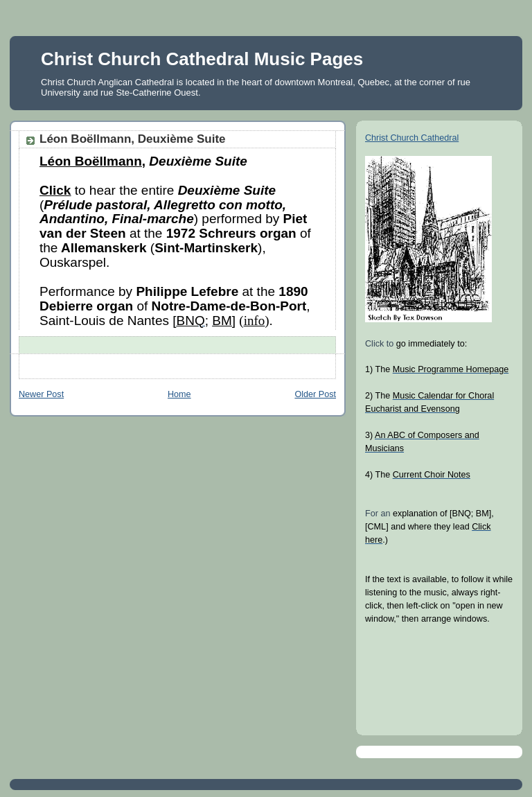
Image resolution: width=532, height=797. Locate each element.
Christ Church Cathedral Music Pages (202, 59)
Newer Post (41, 394)
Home (179, 394)
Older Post (315, 394)
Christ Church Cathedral (412, 138)
